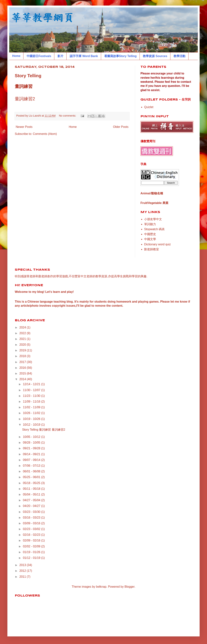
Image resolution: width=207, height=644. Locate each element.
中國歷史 (150, 234)
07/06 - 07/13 (32, 466)
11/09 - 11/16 (32, 402)
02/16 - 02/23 (32, 535)
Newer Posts (24, 127)
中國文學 (150, 239)
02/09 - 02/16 (32, 540)
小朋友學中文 (153, 219)
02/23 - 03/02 (32, 529)
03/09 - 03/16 (32, 523)
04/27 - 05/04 (32, 500)
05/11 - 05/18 (32, 489)
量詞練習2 (25, 99)
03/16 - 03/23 (32, 518)
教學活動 (179, 56)
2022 (23, 333)
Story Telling (28, 76)
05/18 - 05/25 (32, 483)
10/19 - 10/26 (32, 419)
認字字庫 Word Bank (84, 56)
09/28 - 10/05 (32, 443)
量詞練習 (24, 86)
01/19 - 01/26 (32, 552)
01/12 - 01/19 (32, 558)
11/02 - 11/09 (32, 407)
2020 (23, 345)
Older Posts (121, 127)
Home (16, 56)
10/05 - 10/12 (32, 437)
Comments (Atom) (45, 134)
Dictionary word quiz (157, 244)
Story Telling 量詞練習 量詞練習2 (44, 430)
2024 (23, 327)
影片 (60, 56)
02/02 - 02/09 (32, 546)
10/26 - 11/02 (32, 413)
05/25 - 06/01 (32, 477)
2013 (23, 565)
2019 (23, 350)
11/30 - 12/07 (32, 390)
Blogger (129, 587)
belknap (101, 587)
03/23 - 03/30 (32, 512)
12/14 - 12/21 (32, 384)
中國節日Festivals (39, 56)
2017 (23, 362)
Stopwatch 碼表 (154, 229)
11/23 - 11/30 (32, 396)
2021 (23, 339)
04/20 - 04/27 (32, 506)
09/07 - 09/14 (32, 460)
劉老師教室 (152, 249)
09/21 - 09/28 (32, 448)
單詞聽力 (150, 224)
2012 (23, 571)
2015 (23, 373)
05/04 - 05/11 (32, 494)
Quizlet (149, 107)
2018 (23, 356)
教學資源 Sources (155, 56)
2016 (23, 368)
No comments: (68, 116)
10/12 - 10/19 (32, 425)
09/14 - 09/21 (32, 454)
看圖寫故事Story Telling (121, 56)
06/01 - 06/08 (32, 471)
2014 (23, 379)
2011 (23, 577)
